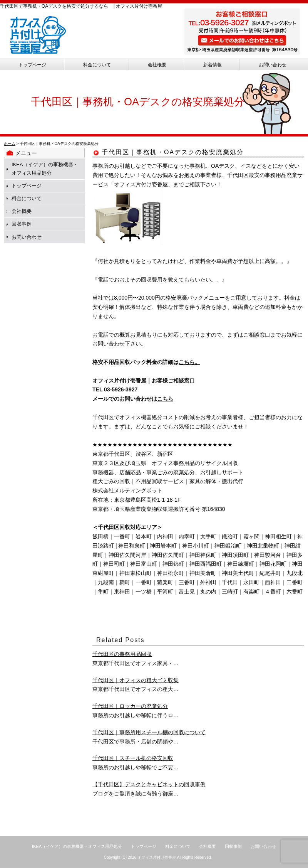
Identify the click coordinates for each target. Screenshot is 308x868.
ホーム (10, 144)
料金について (97, 65)
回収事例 (22, 224)
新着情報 (213, 65)
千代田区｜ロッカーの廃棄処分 (130, 706)
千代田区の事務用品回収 (122, 654)
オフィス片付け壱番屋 (157, 857)
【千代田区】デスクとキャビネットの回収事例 (149, 784)
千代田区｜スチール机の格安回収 (133, 758)
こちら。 (189, 362)
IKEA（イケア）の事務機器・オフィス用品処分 (77, 846)
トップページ (32, 65)
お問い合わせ (273, 65)
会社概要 (157, 65)
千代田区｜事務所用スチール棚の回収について (149, 732)
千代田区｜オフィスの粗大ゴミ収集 (136, 680)
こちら (165, 399)
